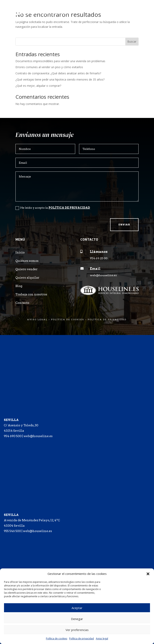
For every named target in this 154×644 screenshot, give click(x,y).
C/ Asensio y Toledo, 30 (21, 425)
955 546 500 (12, 531)
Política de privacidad (82, 639)
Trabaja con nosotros (31, 294)
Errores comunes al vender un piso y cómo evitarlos (49, 67)
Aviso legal (102, 639)
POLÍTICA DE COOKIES (68, 319)
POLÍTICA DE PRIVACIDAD (69, 208)
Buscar (132, 41)
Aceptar (77, 608)
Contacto (22, 303)
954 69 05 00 (99, 258)
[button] (148, 574)
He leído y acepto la (53, 208)
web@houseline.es (103, 275)
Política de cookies (57, 639)
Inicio (20, 252)
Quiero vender (26, 269)
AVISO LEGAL (37, 319)
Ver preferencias (77, 630)
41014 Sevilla (14, 431)
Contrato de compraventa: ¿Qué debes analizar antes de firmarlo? (58, 73)
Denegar (77, 619)
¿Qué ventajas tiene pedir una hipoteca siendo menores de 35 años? (60, 79)
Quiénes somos (27, 261)
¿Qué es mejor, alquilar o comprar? (38, 86)
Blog (19, 286)
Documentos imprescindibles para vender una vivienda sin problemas (60, 61)
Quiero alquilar (27, 278)
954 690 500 (13, 436)
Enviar (124, 225)
